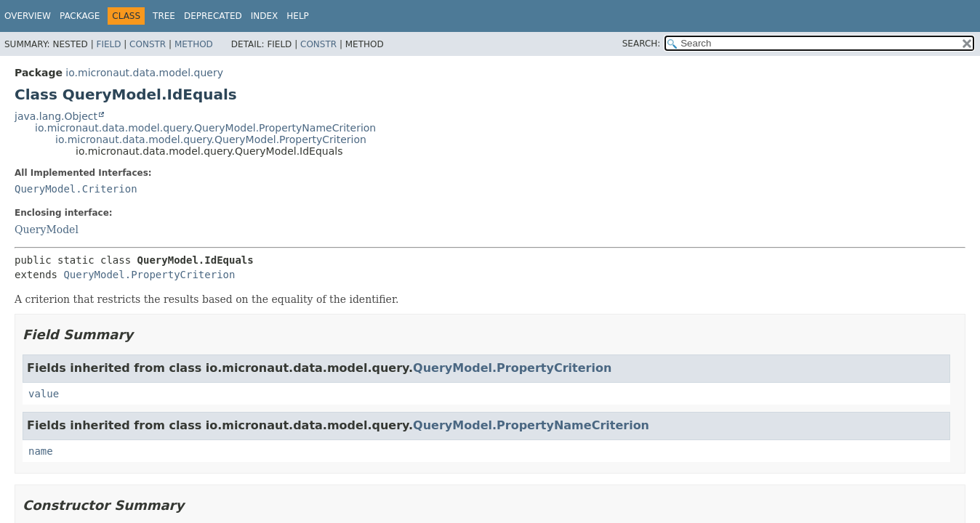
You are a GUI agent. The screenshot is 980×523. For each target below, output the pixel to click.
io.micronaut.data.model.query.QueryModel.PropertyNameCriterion (205, 128)
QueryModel (47, 230)
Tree (164, 16)
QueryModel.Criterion (76, 189)
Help (298, 16)
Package (80, 16)
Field (108, 44)
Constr (148, 44)
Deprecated (213, 16)
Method (194, 44)
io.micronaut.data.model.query (144, 73)
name (41, 451)
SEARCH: (642, 44)
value (44, 394)
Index (265, 16)
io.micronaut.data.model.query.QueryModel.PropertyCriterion (211, 139)
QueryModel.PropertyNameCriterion (531, 425)
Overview (28, 16)
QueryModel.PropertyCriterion (149, 275)
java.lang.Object (56, 116)
